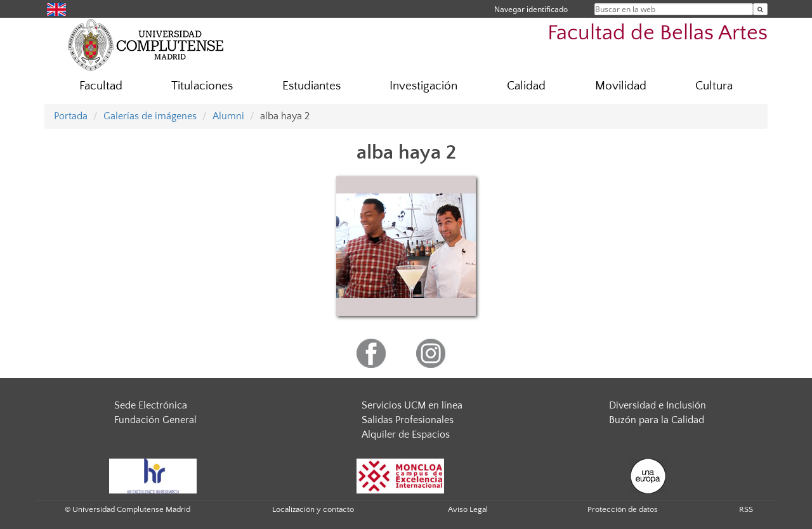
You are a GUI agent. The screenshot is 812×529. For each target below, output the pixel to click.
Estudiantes (311, 86)
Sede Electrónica (151, 405)
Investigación (423, 86)
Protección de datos (623, 509)
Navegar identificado (531, 9)
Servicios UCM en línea (412, 405)
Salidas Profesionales (408, 420)
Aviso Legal (468, 509)
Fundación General (155, 420)
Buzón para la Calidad (657, 420)
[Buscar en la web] (760, 9)
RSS (746, 509)
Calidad (526, 86)
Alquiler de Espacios (406, 434)
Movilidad (621, 86)
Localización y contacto (313, 509)
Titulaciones (202, 86)
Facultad (101, 86)
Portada (71, 116)
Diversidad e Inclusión (658, 405)
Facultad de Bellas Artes (658, 33)
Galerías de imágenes (150, 116)
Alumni (228, 116)
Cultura (714, 86)
